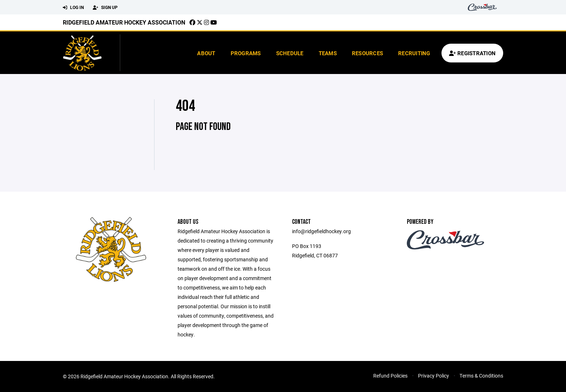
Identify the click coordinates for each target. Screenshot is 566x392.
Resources (367, 53)
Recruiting (414, 53)
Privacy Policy (434, 376)
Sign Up (105, 8)
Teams (328, 53)
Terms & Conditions (481, 376)
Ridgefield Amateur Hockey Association (124, 22)
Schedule (290, 53)
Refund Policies (390, 376)
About (206, 53)
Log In (73, 8)
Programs (246, 53)
